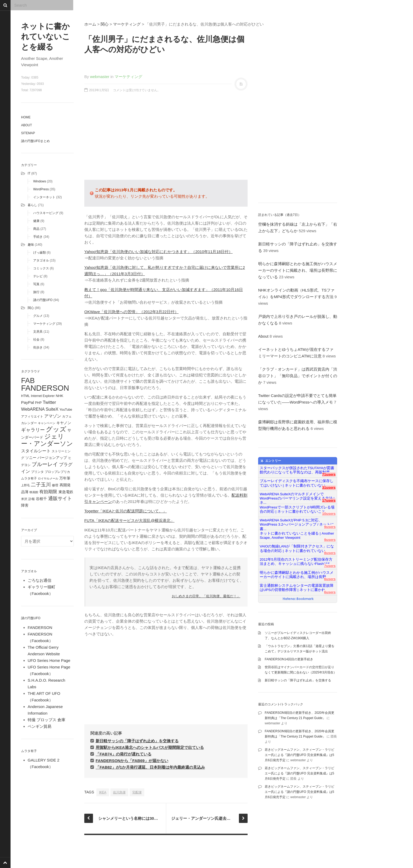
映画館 (34, 492)
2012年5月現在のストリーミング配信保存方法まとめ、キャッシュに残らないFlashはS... (296, 562)
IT (29, 173)
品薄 (25, 492)
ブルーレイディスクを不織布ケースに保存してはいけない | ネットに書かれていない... (297, 483)
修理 (55, 485)
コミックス (41, 268)
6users (330, 579)
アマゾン (53, 416)
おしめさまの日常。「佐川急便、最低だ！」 (206, 596)
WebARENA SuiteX (40, 409)
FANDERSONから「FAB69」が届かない (132, 761)
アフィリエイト (32, 416)
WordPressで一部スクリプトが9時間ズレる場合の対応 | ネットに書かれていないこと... (297, 509)
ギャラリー (33, 430)
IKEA (103, 792)
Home (26, 117)
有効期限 (48, 492)
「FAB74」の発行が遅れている (124, 754)
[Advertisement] (166, 139)
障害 (25, 505)
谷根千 (41, 499)
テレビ (38, 276)
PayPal (28, 402)
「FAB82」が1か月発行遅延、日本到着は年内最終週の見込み (150, 767)
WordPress (41, 189)
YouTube (66, 410)
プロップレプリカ (57, 472)
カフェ (67, 416)
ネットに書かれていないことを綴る (46, 37)
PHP (38, 403)
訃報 (32, 499)
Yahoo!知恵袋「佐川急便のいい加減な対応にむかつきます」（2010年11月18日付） (158, 252)
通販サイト (60, 498)
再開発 (65, 485)
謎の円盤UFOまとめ (35, 141)
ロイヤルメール (48, 478)
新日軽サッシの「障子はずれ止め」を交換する (137, 741)
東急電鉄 (66, 492)
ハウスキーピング (46, 213)
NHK (60, 396)
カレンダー (29, 423)
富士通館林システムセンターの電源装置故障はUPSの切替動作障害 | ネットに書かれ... (297, 588)
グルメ (38, 316)
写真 (36, 284)
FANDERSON (45, 388)
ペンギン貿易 (40, 726)
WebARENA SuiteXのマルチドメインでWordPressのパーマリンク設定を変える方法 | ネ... (297, 496)
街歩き (38, 347)
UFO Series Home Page (49, 660)
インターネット (44, 197)
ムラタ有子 (29, 478)
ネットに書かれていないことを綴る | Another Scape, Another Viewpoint (297, 535)
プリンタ (37, 472)
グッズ (56, 429)
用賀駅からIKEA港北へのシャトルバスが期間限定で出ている (150, 747)
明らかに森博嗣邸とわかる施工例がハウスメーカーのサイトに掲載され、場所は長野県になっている (298, 270)
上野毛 (25, 485)
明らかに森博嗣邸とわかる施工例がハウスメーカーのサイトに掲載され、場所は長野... (297, 575)
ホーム (90, 24)
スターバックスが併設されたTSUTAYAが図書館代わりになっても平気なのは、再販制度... (297, 470)
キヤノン (64, 423)
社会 (36, 340)
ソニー (31, 458)
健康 (36, 221)
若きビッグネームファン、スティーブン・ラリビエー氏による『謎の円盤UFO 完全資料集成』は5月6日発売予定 (299, 755)
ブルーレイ (45, 464)
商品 (36, 229)
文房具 (38, 332)
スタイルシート (36, 451)
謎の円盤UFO (43, 300)
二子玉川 (41, 485)
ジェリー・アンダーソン (47, 440)
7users (330, 566)
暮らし (32, 205)
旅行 (36, 292)
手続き (38, 237)
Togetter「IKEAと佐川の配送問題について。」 (126, 511)
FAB (28, 380)
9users (330, 527)
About (26, 125)
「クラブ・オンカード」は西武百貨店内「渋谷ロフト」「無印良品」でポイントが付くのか (298, 376)
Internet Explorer (43, 396)
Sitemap (28, 133)
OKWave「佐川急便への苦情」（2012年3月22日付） (131, 312)
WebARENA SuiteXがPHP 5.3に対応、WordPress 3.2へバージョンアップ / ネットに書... (297, 522)
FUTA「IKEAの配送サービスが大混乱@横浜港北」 (129, 520)
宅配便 (137, 792)
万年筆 (65, 478)
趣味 (31, 245)
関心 (31, 308)
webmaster (100, 77)
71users (329, 474)
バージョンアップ (52, 458)
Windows (40, 181)
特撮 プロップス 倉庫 (46, 720)
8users (330, 553)
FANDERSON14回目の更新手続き (289, 659)
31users (329, 488)
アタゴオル (41, 260)
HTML (25, 396)
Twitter (49, 402)
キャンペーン (47, 423)
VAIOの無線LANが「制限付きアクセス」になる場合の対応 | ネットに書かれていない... (297, 548)
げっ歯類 (40, 253)
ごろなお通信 (40, 580)
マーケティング (44, 324)
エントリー (271, 461)
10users (329, 514)
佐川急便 (119, 792)
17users (329, 500)
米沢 (24, 499)
